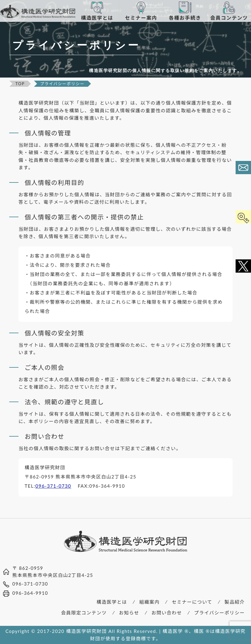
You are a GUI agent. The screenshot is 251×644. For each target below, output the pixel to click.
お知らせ (129, 613)
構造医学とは (112, 602)
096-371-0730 (53, 486)
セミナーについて (192, 602)
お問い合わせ (167, 613)
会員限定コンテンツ (84, 613)
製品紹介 (235, 602)
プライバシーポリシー (219, 613)
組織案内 (149, 602)
